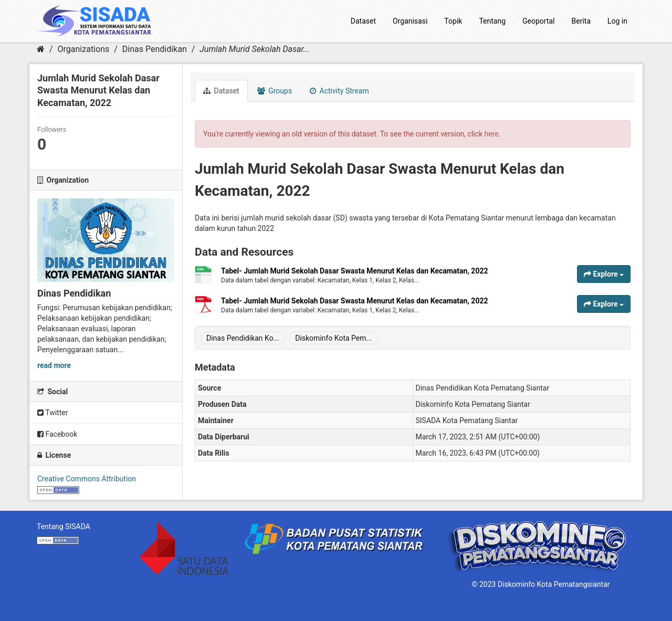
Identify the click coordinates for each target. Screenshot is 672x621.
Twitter (52, 413)
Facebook (57, 434)
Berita (581, 21)
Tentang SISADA (64, 527)
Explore (604, 274)
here (492, 134)
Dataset (363, 21)
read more (54, 365)
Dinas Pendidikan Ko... (243, 338)
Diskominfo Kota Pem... (333, 338)
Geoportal (538, 21)
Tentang (492, 21)
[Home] (41, 49)
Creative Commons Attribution (87, 479)
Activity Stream (339, 91)
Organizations (84, 49)
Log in (617, 21)
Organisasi (410, 21)
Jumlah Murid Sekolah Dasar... (255, 49)
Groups (275, 91)
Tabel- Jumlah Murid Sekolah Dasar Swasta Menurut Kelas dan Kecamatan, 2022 (355, 271)
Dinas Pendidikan (155, 49)
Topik (453, 21)
